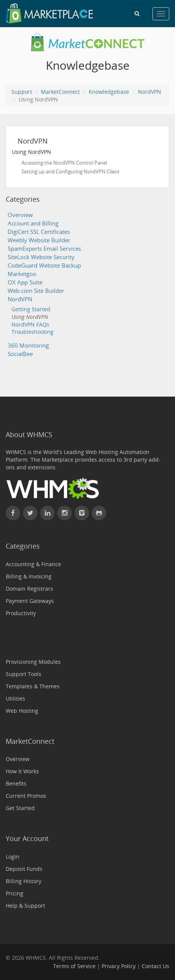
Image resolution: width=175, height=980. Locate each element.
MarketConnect (60, 92)
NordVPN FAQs (30, 324)
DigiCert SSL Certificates (39, 232)
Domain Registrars (29, 589)
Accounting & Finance (33, 564)
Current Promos (26, 796)
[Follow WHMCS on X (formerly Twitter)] (30, 513)
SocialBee (20, 354)
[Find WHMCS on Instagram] (65, 513)
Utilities (15, 698)
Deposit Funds (24, 869)
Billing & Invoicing (29, 576)
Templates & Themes (33, 686)
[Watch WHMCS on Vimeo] (82, 513)
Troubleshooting (32, 332)
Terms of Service (74, 966)
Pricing (15, 893)
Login (13, 857)
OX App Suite (25, 282)
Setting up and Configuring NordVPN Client (70, 171)
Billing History (23, 881)
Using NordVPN (30, 317)
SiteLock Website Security (41, 257)
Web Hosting (22, 711)
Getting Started (31, 309)
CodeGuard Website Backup (44, 265)
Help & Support (25, 906)
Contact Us (156, 966)
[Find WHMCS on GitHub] (99, 513)
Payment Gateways (30, 601)
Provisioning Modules (33, 662)
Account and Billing (33, 223)
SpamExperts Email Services (44, 249)
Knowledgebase (109, 92)
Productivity (21, 613)
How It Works (22, 771)
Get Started (20, 808)
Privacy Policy (119, 966)
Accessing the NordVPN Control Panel (64, 163)
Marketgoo (22, 274)
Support (22, 92)
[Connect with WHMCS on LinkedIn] (47, 513)
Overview (20, 215)
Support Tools (23, 674)
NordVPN (150, 92)
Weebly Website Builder (39, 240)
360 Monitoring (28, 345)
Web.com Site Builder (36, 291)
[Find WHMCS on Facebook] (13, 513)
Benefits (16, 783)
